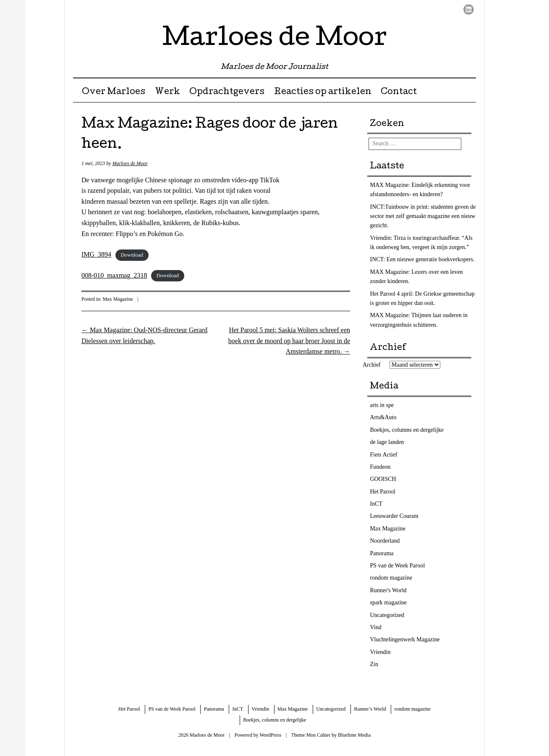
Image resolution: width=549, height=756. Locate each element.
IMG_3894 (96, 254)
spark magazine (388, 602)
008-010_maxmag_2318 (114, 275)
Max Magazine (118, 299)
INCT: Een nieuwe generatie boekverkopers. (422, 259)
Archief (372, 365)
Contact (399, 92)
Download (132, 255)
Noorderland (385, 541)
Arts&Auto (383, 417)
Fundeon (380, 467)
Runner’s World (370, 709)
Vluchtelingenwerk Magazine (405, 639)
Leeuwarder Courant (394, 516)
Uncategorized (387, 615)
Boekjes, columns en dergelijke (407, 430)
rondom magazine (391, 578)
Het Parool (383, 492)
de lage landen (387, 442)
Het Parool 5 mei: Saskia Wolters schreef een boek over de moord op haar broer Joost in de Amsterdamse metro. (289, 341)
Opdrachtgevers (227, 92)
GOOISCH (383, 479)
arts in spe (382, 405)
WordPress (270, 735)
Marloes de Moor (275, 39)
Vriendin (380, 652)
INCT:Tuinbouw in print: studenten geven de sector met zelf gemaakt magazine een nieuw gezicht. (423, 216)
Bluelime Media (354, 735)
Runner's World (388, 590)
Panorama (382, 553)
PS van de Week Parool (398, 566)
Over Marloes (114, 92)
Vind (376, 627)
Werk (167, 92)
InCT (376, 504)
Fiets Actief (384, 455)
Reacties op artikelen (323, 92)
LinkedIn (469, 9)
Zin (374, 664)
